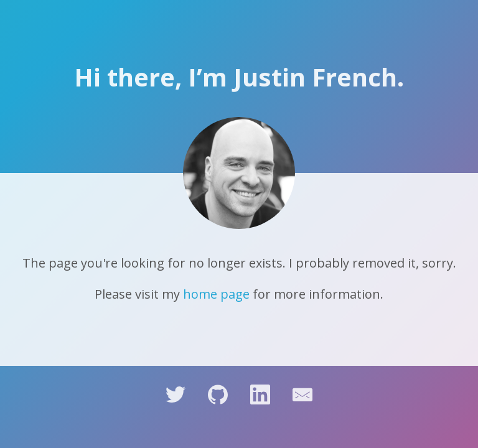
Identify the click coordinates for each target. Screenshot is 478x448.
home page (216, 294)
